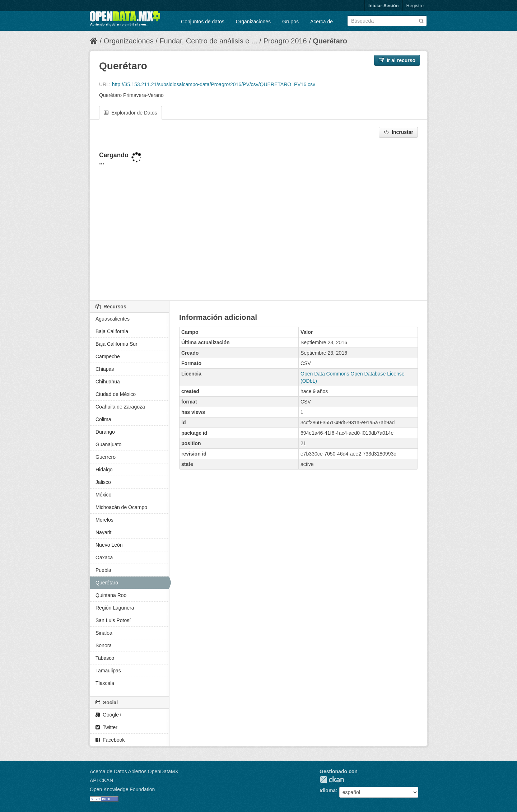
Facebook (110, 740)
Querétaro (330, 41)
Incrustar (398, 132)
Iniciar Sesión (384, 6)
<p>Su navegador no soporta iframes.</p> (258, 220)
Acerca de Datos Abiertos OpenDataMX (134, 771)
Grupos (290, 22)
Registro (415, 6)
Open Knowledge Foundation (122, 789)
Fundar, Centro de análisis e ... (208, 41)
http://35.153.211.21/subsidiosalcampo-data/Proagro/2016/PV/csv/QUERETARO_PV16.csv (214, 84)
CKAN (332, 780)
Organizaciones (253, 22)
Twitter (106, 727)
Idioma (328, 790)
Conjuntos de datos (203, 22)
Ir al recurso (397, 60)
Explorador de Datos (131, 113)
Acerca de (322, 22)
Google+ (109, 715)
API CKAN (101, 780)
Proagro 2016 (285, 41)
